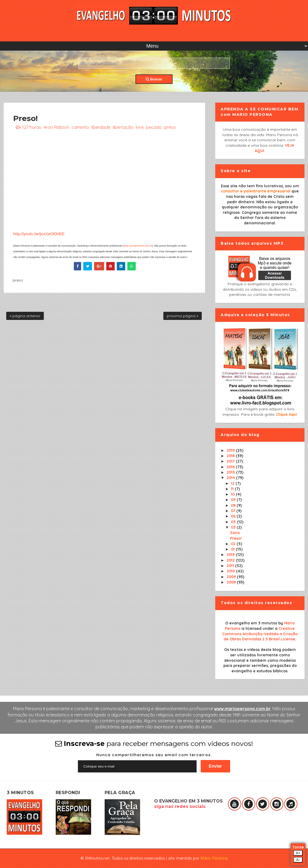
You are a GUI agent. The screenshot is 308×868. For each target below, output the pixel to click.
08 (234, 505)
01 (233, 549)
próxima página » (183, 316)
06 (234, 516)
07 (234, 511)
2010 (231, 571)
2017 (231, 461)
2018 (231, 456)
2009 (232, 577)
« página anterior (25, 316)
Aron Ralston (56, 127)
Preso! (236, 538)
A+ (298, 853)
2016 (231, 467)
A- (298, 860)
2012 (231, 560)
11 (233, 489)
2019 (231, 450)
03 (234, 527)
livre (140, 127)
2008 (232, 582)
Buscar (154, 79)
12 (233, 483)
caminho (80, 127)
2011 (231, 566)
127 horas (32, 127)
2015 (231, 472)
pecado (154, 127)
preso (170, 127)
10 (233, 494)
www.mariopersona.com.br (138, 246)
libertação (123, 127)
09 (234, 500)
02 (234, 544)
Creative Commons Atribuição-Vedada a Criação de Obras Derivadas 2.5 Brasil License (260, 634)
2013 (231, 555)
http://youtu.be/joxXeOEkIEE (39, 234)
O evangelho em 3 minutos (251, 623)
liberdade (101, 127)
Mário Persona (214, 858)
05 (234, 522)
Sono (235, 533)
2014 (231, 478)
